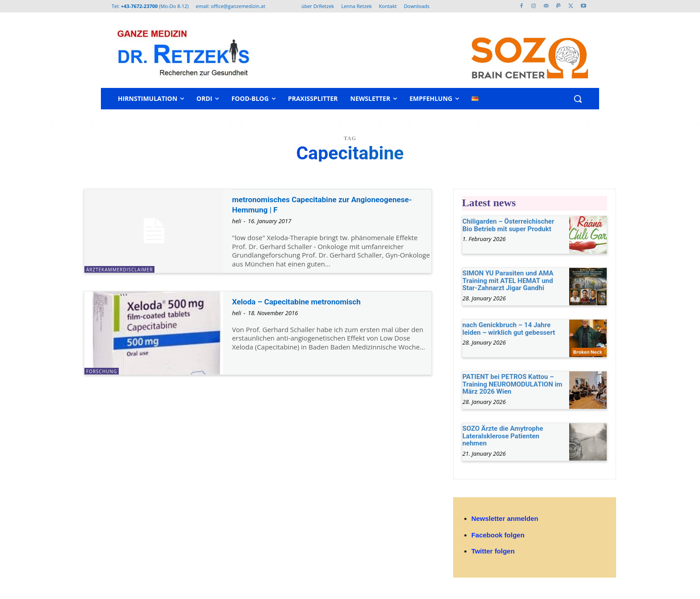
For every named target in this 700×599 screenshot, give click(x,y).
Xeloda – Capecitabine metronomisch (311, 301)
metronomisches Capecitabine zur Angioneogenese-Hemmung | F (304, 204)
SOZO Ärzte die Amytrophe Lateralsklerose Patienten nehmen (503, 436)
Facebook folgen (498, 535)
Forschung (102, 371)
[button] (578, 99)
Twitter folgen (493, 551)
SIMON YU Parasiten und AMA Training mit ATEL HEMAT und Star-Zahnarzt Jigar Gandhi (508, 281)
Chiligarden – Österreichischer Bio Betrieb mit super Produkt (508, 225)
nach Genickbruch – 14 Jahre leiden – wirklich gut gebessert (509, 329)
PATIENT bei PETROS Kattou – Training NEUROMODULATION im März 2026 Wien (512, 384)
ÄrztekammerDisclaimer (119, 270)
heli (237, 221)
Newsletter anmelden (505, 518)
